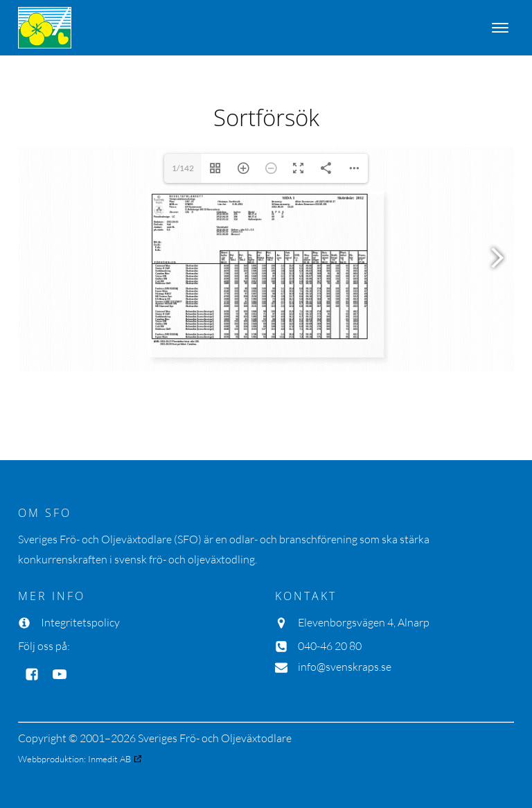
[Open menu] (500, 28)
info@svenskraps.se (345, 667)
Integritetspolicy (80, 622)
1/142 (183, 168)
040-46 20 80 (330, 646)
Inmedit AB (109, 759)
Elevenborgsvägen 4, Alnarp (364, 622)
